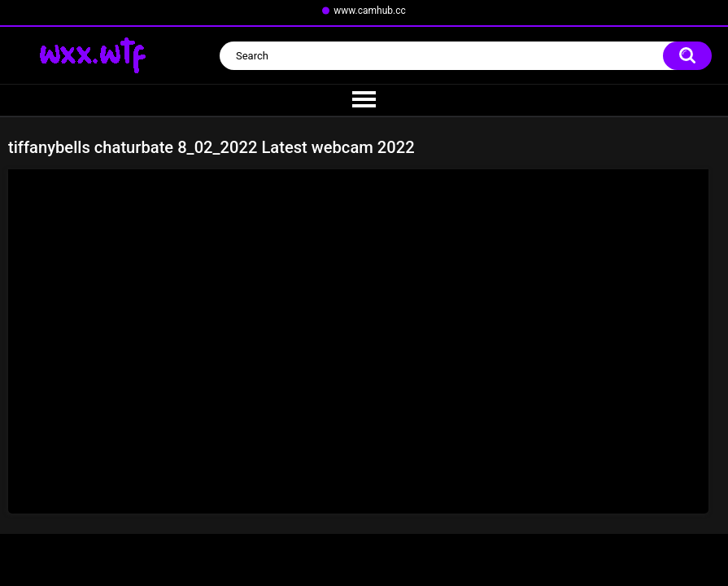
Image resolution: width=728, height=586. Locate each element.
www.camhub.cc (370, 11)
